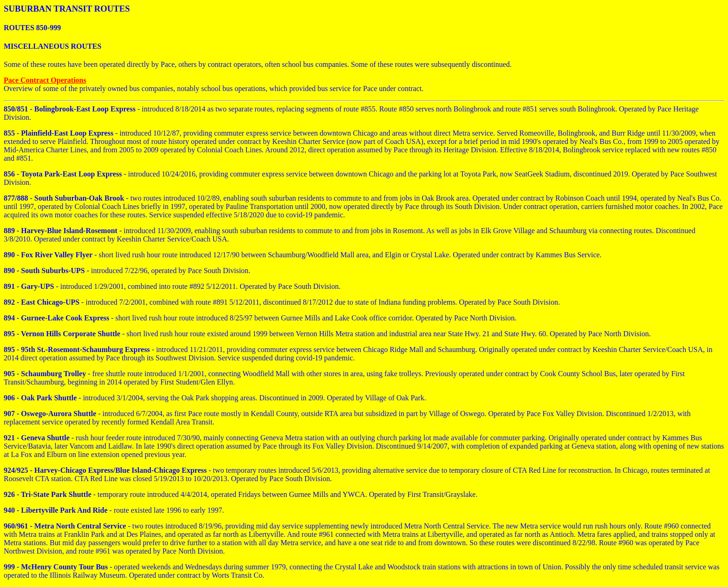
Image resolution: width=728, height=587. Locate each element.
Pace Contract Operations (45, 80)
